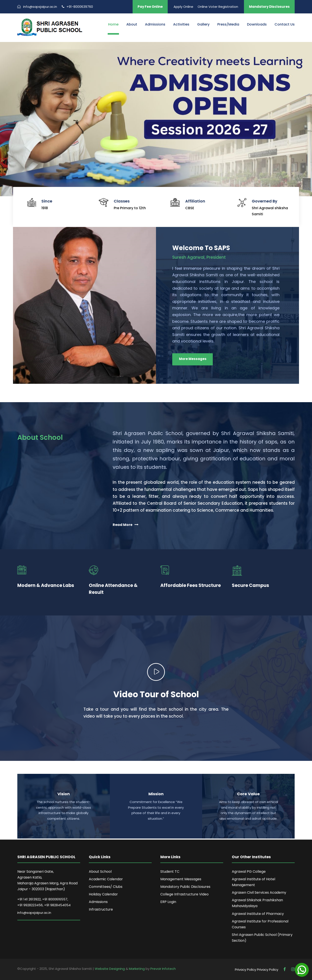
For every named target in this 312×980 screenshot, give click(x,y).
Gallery (203, 24)
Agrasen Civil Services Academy (259, 892)
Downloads (257, 24)
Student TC (170, 872)
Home (113, 24)
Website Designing (110, 969)
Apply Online (183, 7)
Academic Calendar (106, 879)
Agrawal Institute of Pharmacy (258, 914)
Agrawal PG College (249, 872)
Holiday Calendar (103, 894)
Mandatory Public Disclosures (185, 887)
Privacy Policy (245, 970)
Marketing (137, 969)
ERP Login (168, 902)
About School (100, 872)
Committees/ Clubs (106, 887)
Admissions (155, 24)
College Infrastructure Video (184, 894)
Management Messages (181, 879)
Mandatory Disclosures (269, 7)
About (132, 24)
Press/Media (228, 24)
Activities (181, 24)
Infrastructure (101, 909)
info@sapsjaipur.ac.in (34, 913)
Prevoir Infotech (163, 969)
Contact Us (285, 24)
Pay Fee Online (150, 7)
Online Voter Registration (218, 7)
